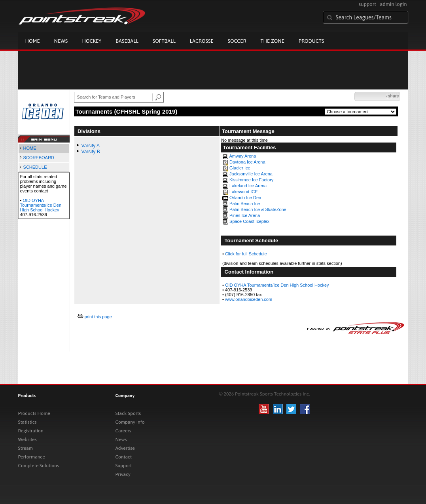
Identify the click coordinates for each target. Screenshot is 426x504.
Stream (26, 448)
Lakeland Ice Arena (248, 186)
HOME (30, 148)
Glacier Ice (240, 168)
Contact (124, 457)
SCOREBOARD (39, 158)
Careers (123, 431)
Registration (31, 431)
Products (311, 41)
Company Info (130, 422)
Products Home (34, 413)
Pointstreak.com (82, 17)
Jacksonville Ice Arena (251, 174)
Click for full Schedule (246, 254)
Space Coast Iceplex (249, 221)
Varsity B (91, 152)
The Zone (272, 41)
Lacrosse (202, 41)
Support (124, 466)
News (61, 41)
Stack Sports (128, 413)
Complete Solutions (39, 466)
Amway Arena (242, 156)
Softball (164, 41)
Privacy (123, 474)
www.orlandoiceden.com (249, 299)
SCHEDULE (35, 167)
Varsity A (91, 146)
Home (33, 41)
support (367, 4)
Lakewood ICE (244, 192)
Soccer (237, 41)
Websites (27, 439)
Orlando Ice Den (245, 198)
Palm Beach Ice (245, 204)
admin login (393, 4)
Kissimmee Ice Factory (251, 180)
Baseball (127, 41)
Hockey (92, 41)
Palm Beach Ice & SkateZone (258, 209)
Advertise (125, 448)
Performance (32, 457)
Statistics (27, 422)
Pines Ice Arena (245, 215)
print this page (98, 317)
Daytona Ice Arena (247, 162)
